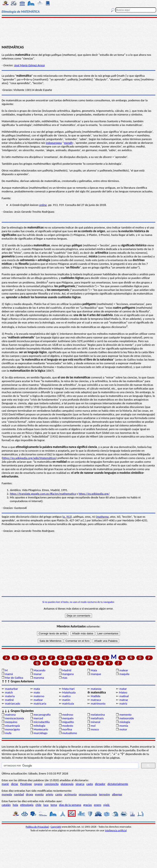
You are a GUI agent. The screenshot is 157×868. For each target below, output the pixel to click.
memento (125, 715)
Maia (94, 670)
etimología (27, 805)
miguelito (68, 722)
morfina (67, 729)
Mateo (123, 692)
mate (37, 692)
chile (38, 805)
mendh (68, 143)
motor (123, 729)
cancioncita (52, 784)
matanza (96, 689)
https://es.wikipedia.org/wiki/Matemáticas (29, 458)
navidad (19, 794)
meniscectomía (14, 718)
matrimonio (98, 704)
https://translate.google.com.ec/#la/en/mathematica (43, 494)
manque (96, 674)
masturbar (11, 689)
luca (46, 805)
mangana (68, 674)
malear (124, 670)
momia (124, 726)
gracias (87, 805)
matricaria (40, 704)
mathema (103, 517)
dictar (15, 784)
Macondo (39, 670)
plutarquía (67, 784)
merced (38, 718)
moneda (7, 794)
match (9, 692)
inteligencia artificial (116, 830)
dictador (100, 784)
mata (37, 689)
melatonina (98, 715)
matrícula (68, 704)
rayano (38, 784)
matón (66, 700)
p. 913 (67, 517)
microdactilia (42, 722)
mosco (95, 729)
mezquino (11, 722)
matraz (124, 700)
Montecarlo (41, 729)
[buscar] (70, 766)
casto (90, 784)
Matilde (96, 696)
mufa (8, 733)
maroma (39, 678)
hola (15, 805)
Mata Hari (68, 689)
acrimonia (70, 794)
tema (54, 805)
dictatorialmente (118, 784)
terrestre (104, 794)
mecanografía (42, 715)
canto (59, 794)
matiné (9, 700)
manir (5, 784)
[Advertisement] (78, 31)
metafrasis (97, 718)
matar (123, 689)
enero (98, 805)
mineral (95, 722)
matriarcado (12, 704)
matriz (123, 704)
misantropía (12, 726)
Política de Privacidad (38, 827)
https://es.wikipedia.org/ (94, 494)
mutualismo (70, 733)
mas (65, 678)
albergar (117, 794)
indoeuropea (54, 143)
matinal (124, 696)
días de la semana (70, 805)
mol (93, 726)
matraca (96, 700)
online (43, 205)
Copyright (56, 827)
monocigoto (12, 729)
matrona (10, 715)
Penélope (26, 784)
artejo (49, 794)
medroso (68, 715)
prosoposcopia (88, 794)
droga (30, 794)
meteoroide (127, 718)
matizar (38, 700)
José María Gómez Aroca (29, 65)
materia (10, 696)
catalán (6, 805)
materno (39, 696)
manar (38, 674)
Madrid (67, 670)
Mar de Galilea (14, 678)
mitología (39, 726)
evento (39, 794)
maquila (124, 674)
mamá (9, 674)
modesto (68, 726)
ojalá (107, 805)
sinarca (80, 784)
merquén (68, 718)
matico (66, 696)
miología (125, 722)
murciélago (40, 733)
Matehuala (69, 692)
